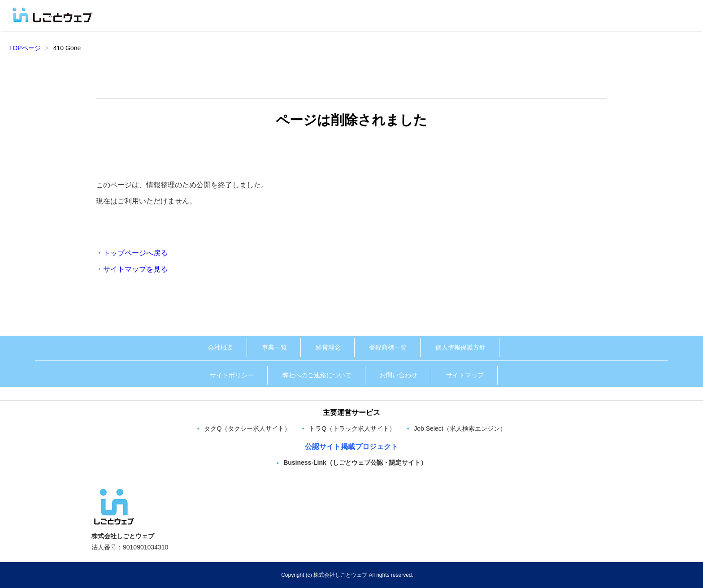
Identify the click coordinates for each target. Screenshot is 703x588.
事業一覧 (274, 347)
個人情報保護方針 (460, 347)
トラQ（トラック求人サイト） (352, 428)
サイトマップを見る (135, 269)
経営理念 (328, 347)
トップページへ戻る (135, 253)
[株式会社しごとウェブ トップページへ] (114, 491)
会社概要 (221, 347)
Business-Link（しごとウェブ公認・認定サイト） (355, 463)
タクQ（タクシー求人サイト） (247, 428)
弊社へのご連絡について (317, 375)
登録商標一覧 (388, 347)
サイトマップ (465, 375)
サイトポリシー (232, 375)
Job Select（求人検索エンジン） (460, 428)
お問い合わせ (399, 375)
